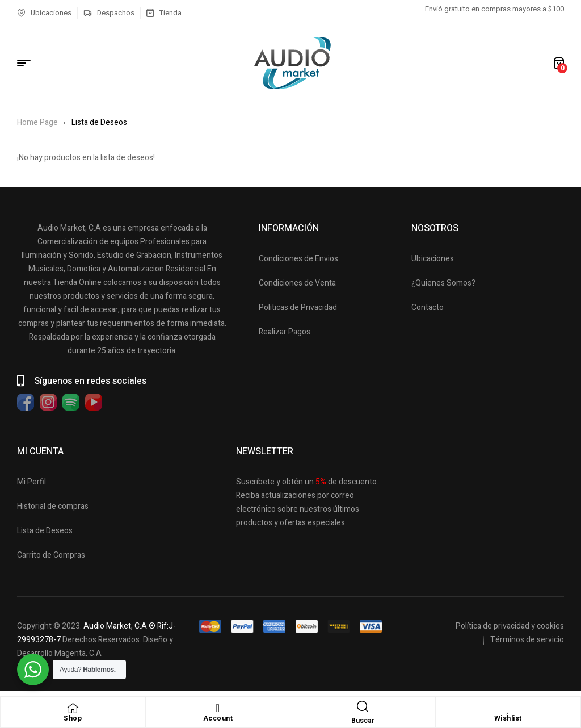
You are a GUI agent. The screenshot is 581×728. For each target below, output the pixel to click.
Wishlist (508, 718)
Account (218, 718)
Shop (73, 718)
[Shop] (73, 708)
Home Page (37, 122)
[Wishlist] (508, 708)
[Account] (218, 708)
